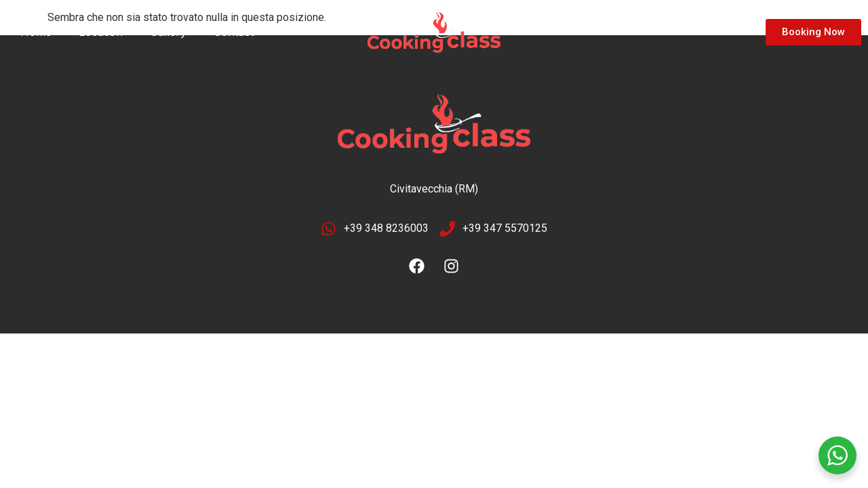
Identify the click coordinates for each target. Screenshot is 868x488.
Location (101, 32)
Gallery (168, 32)
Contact (234, 32)
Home (36, 32)
